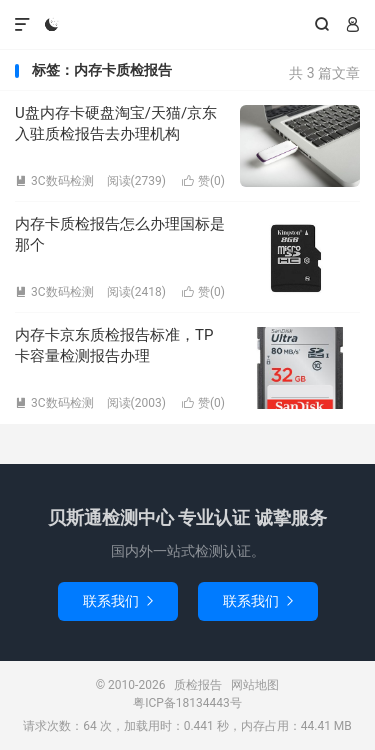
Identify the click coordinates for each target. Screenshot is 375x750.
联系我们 (118, 601)
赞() (203, 181)
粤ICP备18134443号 (187, 703)
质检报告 (187, 25)
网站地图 (255, 685)
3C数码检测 (54, 181)
